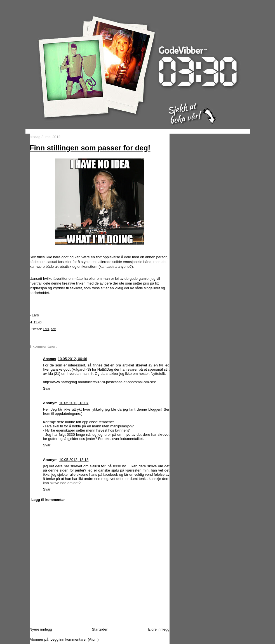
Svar (47, 388)
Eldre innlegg (159, 629)
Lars (46, 329)
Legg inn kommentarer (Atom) (75, 639)
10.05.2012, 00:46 (72, 359)
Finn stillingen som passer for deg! (90, 148)
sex (53, 329)
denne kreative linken (68, 283)
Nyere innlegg (41, 629)
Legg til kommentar (48, 500)
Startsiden (100, 629)
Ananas (50, 359)
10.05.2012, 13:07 (74, 403)
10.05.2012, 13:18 (74, 460)
